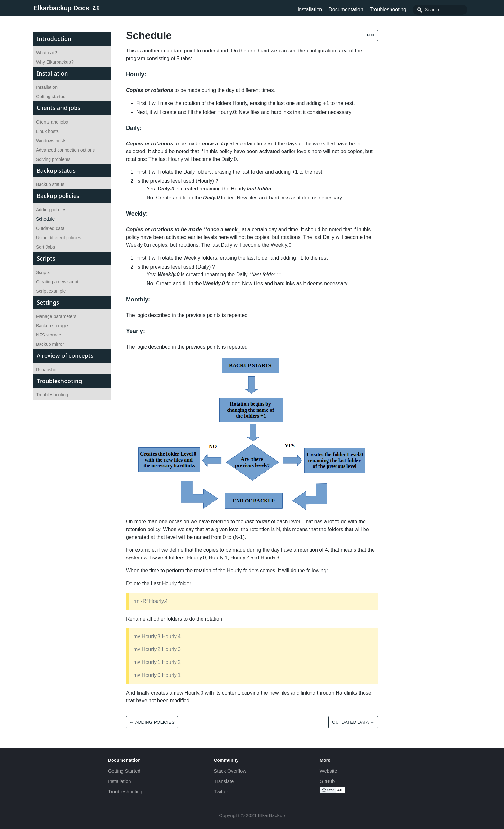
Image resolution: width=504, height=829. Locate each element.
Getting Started (124, 771)
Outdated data (50, 228)
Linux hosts (47, 131)
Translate (224, 781)
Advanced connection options (65, 150)
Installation (310, 9)
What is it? (46, 53)
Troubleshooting (388, 9)
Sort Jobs (45, 247)
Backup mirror (50, 344)
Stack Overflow (230, 771)
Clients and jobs (52, 122)
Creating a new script (57, 282)
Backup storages (53, 326)
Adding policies (51, 210)
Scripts (43, 272)
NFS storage (49, 335)
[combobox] (440, 10)
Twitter (221, 792)
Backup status (50, 184)
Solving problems (53, 159)
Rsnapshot (47, 370)
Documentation (346, 9)
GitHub (327, 781)
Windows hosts (51, 141)
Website (328, 771)
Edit (371, 35)
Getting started (51, 97)
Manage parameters (56, 316)
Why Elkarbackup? (55, 62)
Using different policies (59, 238)
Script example (51, 291)
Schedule (45, 219)
